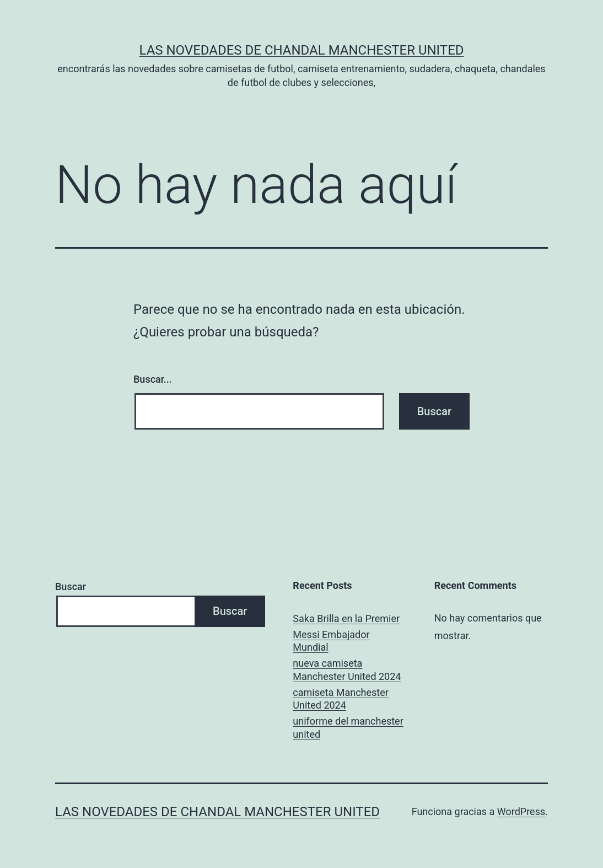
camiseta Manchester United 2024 (341, 699)
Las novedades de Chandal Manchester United (301, 50)
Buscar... (153, 379)
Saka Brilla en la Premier (346, 618)
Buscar (71, 586)
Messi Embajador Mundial (331, 641)
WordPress (521, 811)
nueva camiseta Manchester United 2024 (347, 669)
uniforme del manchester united (348, 727)
